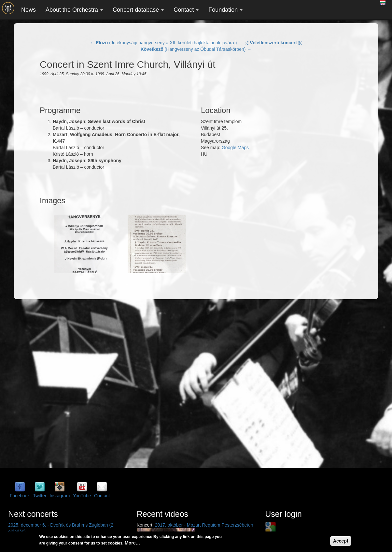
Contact (186, 10)
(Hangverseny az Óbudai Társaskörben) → (196, 49)
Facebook (20, 496)
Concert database (138, 10)
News (28, 10)
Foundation (225, 10)
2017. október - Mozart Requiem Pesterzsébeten (204, 525)
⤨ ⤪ (273, 43)
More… (132, 543)
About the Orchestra (74, 10)
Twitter (40, 496)
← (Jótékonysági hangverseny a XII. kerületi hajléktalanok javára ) (163, 43)
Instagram (60, 496)
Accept (341, 541)
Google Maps (235, 148)
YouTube (82, 496)
